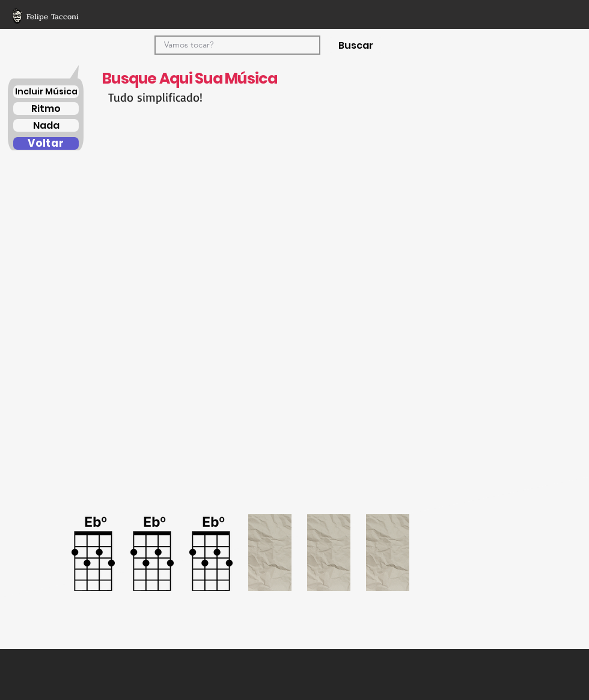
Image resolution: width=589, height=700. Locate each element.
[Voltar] (46, 143)
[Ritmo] (46, 109)
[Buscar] (356, 45)
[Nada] (46, 125)
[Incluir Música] (46, 92)
